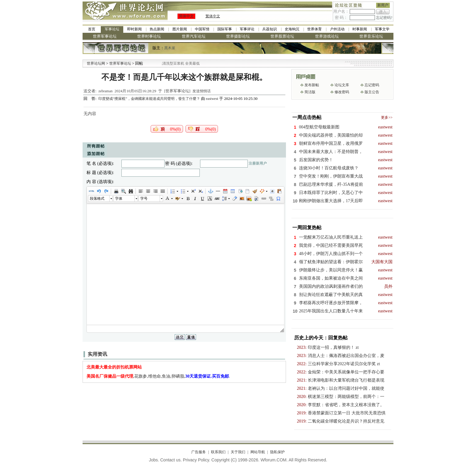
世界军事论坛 (105, 36)
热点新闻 (157, 29)
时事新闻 (360, 29)
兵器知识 (270, 29)
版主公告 (372, 92)
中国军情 (202, 29)
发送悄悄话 (202, 91)
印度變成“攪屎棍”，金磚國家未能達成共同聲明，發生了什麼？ (150, 99)
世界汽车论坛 (194, 36)
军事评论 (247, 29)
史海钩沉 (292, 29)
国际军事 (225, 29)
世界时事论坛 (149, 36)
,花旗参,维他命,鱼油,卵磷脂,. (158, 376)
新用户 (383, 5)
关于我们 (238, 452)
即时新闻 (134, 29)
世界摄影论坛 (238, 36)
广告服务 (199, 452)
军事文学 (382, 29)
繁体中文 (213, 16)
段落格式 (97, 199)
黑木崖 (170, 48)
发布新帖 (312, 85)
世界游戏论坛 (327, 36)
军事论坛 (112, 29)
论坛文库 (342, 85)
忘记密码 (372, 85)
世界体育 (314, 29)
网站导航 (258, 452)
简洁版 (310, 92)
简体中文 (186, 16)
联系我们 (218, 452)
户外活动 (337, 29)
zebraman (105, 91)
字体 (119, 199)
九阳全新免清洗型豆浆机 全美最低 (179, 63)
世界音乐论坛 (371, 36)
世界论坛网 (96, 63)
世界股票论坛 (282, 36)
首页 (92, 29)
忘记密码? (384, 18)
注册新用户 (258, 163)
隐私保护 (277, 452)
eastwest (212, 99)
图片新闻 (180, 29)
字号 (144, 199)
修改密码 (342, 92)
